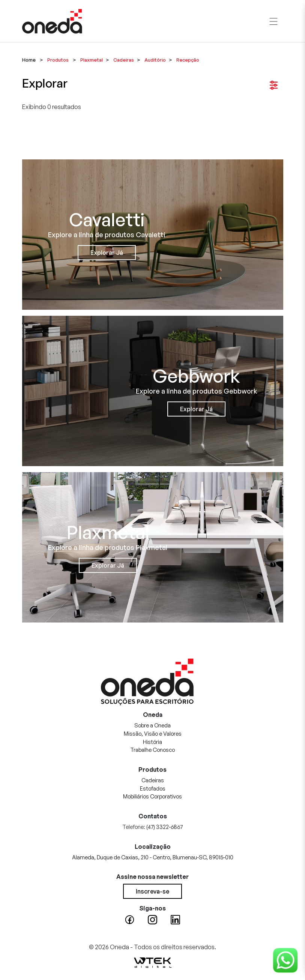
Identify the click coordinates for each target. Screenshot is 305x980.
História (152, 742)
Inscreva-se (152, 891)
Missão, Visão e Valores (153, 733)
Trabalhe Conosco (152, 750)
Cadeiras (153, 780)
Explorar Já (107, 253)
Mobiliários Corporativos (152, 796)
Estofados (153, 788)
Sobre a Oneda (152, 725)
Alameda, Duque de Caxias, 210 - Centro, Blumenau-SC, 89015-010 (153, 857)
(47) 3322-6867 (165, 827)
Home (29, 60)
